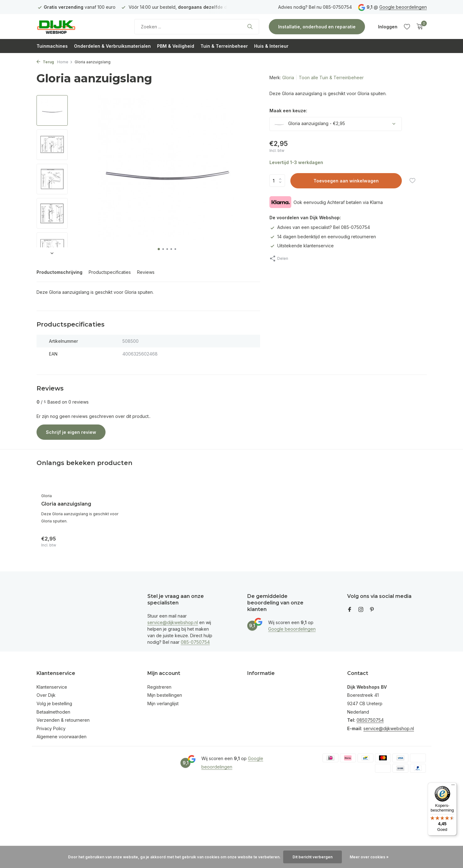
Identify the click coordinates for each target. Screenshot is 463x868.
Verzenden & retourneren (63, 720)
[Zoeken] (197, 27)
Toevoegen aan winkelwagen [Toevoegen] (346, 181)
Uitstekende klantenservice (302, 246)
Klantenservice (52, 687)
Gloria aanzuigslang (66, 504)
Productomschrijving (59, 272)
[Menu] (453, 786)
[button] (159, 249)
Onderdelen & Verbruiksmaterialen (112, 46)
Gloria (288, 78)
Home (65, 62)
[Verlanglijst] (407, 27)
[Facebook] (350, 610)
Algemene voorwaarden (62, 737)
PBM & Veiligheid (176, 46)
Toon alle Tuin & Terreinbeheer (331, 78)
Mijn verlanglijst (163, 703)
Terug (45, 62)
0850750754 (370, 720)
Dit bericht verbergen (313, 857)
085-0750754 (195, 642)
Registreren (159, 687)
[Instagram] (361, 610)
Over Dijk (46, 695)
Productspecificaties (110, 272)
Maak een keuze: (288, 111)
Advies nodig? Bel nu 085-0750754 (315, 7)
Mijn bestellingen (165, 695)
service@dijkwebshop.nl (173, 622)
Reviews (146, 272)
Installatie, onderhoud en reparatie (317, 27)
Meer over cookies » (369, 857)
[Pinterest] (372, 610)
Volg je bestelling (54, 703)
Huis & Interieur (271, 46)
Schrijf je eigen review (71, 432)
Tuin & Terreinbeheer (224, 46)
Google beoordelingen (403, 7)
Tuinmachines (52, 46)
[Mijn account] (388, 27)
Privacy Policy (51, 728)
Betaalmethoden (53, 712)
